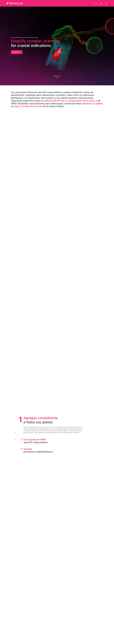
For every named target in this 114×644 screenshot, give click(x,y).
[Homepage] (14, 3)
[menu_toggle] (107, 3)
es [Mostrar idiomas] (95, 3)
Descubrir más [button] (57, 77)
